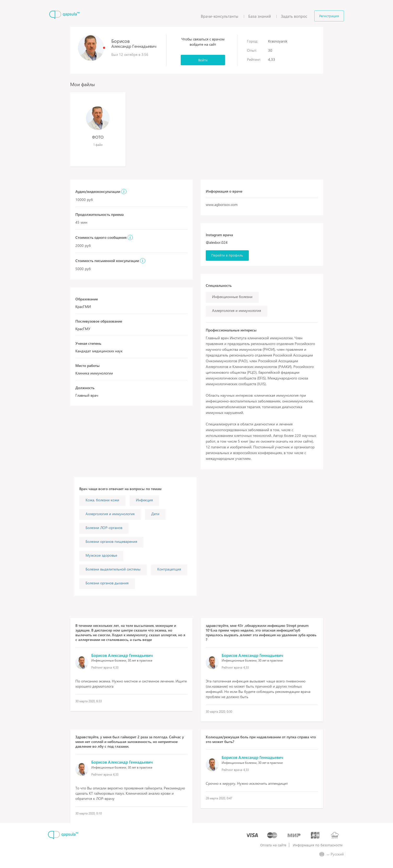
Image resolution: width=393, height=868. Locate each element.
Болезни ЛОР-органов (104, 528)
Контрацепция (169, 569)
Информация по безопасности (318, 845)
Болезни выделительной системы (113, 569)
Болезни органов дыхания (107, 583)
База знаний (260, 16)
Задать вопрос (294, 16)
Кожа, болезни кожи (102, 500)
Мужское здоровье (101, 555)
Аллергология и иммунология (110, 514)
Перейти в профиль (227, 255)
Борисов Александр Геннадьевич (122, 655)
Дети (155, 514)
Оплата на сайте (273, 845)
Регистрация (329, 16)
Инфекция (144, 500)
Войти (203, 60)
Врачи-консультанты (220, 16)
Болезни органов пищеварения (111, 541)
